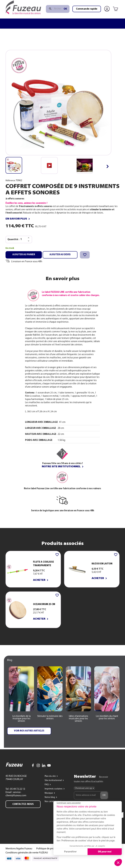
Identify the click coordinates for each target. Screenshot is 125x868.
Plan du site (50, 780)
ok (65, 17)
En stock (10, 248)
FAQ (47, 788)
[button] (108, 166)
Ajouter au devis (60, 255)
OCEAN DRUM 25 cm (44, 604)
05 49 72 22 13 (17, 793)
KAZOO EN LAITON (102, 564)
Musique (49, 797)
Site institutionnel (53, 784)
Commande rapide (87, 17)
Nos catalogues (52, 805)
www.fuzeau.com (75, 4)
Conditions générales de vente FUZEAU (27, 856)
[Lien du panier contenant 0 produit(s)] (116, 17)
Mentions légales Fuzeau (19, 852)
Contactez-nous (23, 808)
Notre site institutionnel (61, 467)
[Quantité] (23, 239)
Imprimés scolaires (54, 793)
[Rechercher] (58, 17)
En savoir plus (16, 219)
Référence (10, 181)
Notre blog (50, 801)
